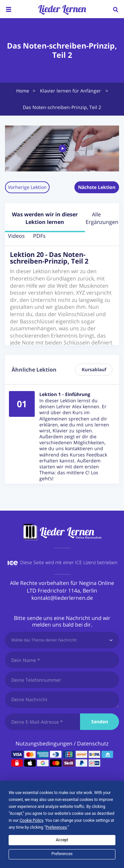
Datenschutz (93, 743)
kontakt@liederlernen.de (62, 598)
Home (23, 91)
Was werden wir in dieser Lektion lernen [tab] (45, 218)
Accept (62, 840)
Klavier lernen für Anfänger (70, 91)
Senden (100, 722)
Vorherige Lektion (27, 187)
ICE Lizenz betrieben (96, 562)
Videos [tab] (16, 236)
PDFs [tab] (39, 236)
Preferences (62, 854)
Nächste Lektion (97, 187)
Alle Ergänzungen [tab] (97, 218)
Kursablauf (94, 369)
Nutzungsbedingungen (44, 743)
